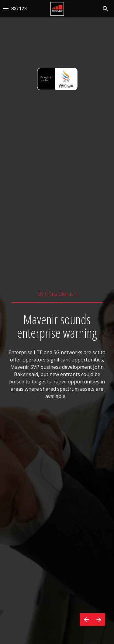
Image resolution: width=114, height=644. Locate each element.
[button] (57, 9)
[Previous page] (86, 619)
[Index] (6, 9)
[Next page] (99, 619)
